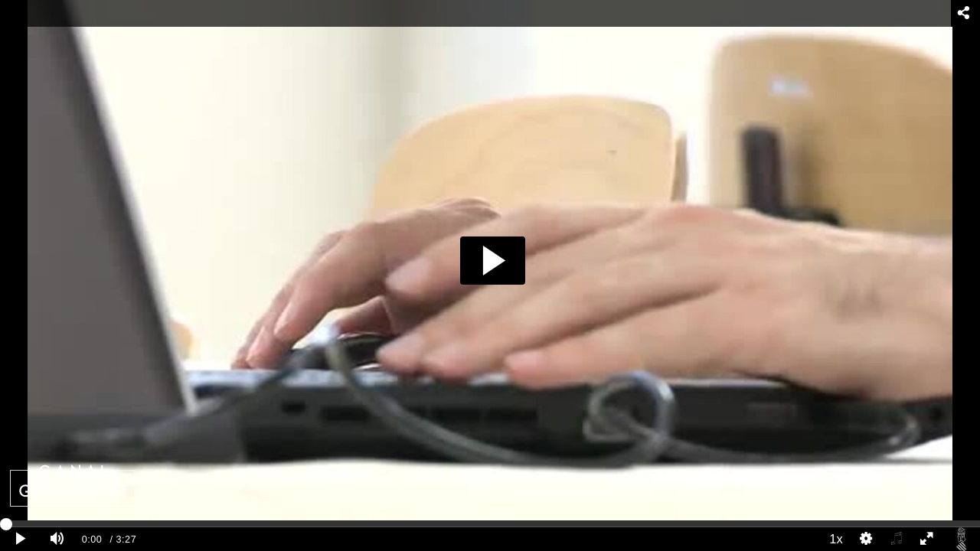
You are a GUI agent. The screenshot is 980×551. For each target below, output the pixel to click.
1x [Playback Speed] (836, 539)
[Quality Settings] (867, 539)
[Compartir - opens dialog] (964, 13)
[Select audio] (897, 539)
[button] (493, 261)
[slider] (490, 523)
